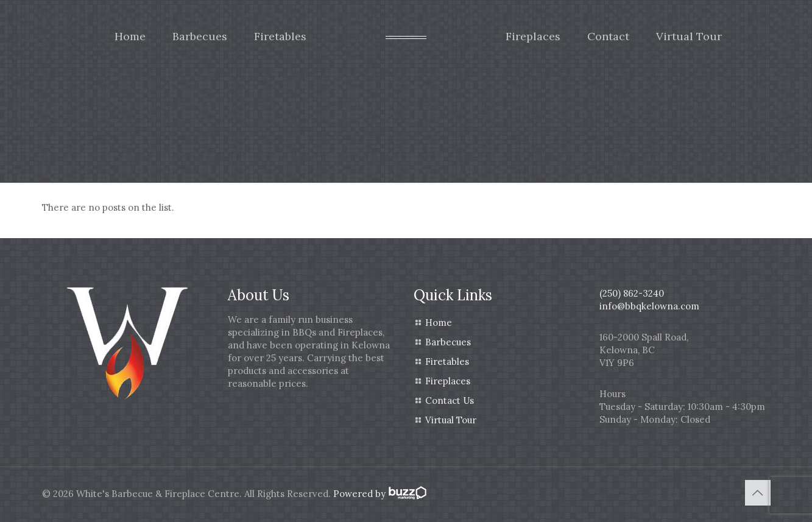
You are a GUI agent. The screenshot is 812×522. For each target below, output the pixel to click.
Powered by (379, 494)
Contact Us (450, 400)
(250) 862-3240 (632, 293)
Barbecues (448, 342)
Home (439, 323)
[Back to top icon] (758, 493)
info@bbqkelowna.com (649, 306)
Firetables (447, 362)
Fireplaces (448, 381)
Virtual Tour (451, 420)
